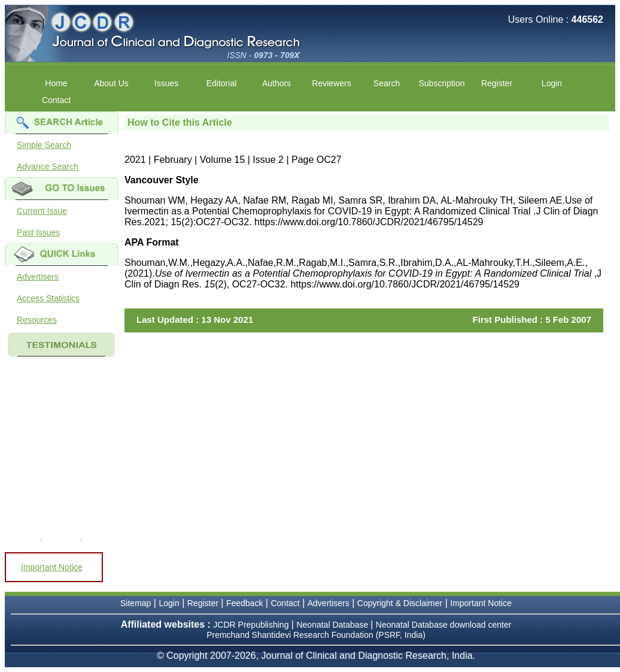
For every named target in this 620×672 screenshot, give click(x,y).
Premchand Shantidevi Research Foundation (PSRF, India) (316, 635)
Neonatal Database (333, 625)
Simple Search (44, 145)
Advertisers (38, 277)
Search (387, 83)
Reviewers (331, 83)
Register (497, 83)
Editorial (222, 83)
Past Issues (38, 232)
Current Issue (42, 211)
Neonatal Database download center (444, 625)
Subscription (441, 83)
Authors (276, 83)
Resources (37, 320)
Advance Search (48, 167)
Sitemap (136, 603)
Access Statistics (48, 298)
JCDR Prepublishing (251, 625)
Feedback (244, 603)
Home (56, 83)
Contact (56, 100)
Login (552, 83)
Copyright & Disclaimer (400, 603)
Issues (166, 83)
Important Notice (52, 567)
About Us (111, 83)
